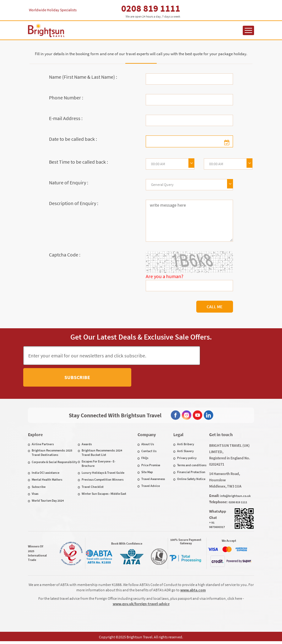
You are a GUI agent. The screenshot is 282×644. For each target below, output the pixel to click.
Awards (87, 445)
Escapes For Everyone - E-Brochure (98, 465)
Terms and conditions (192, 466)
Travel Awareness (153, 480)
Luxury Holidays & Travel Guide (103, 474)
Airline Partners (43, 445)
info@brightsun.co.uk (235, 497)
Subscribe (229, 355)
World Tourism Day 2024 (48, 502)
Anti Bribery (186, 445)
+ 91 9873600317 (217, 526)
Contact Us (149, 452)
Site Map (147, 473)
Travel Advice (151, 487)
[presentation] (141, 382)
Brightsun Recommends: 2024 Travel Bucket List (102, 454)
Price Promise (151, 466)
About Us (148, 445)
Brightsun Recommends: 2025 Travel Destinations (52, 454)
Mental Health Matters (47, 481)
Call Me (215, 307)
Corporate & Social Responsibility (54, 463)
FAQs (145, 459)
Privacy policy (187, 459)
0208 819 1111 (151, 8)
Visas (35, 495)
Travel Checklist (93, 488)
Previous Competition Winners (103, 481)
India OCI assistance (46, 474)
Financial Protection (191, 473)
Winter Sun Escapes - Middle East (104, 495)
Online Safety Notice (191, 480)
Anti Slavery (185, 452)
